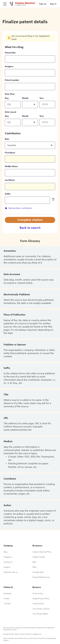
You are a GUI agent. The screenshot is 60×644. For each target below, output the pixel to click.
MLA (34, 567)
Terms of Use (38, 594)
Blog (5, 552)
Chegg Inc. (8, 557)
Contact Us (8, 562)
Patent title (10, 53)
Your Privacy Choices (41, 609)
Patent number (12, 80)
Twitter (6, 599)
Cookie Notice (38, 604)
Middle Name (11, 166)
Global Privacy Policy (41, 599)
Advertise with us (11, 572)
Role (7, 139)
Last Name (10, 180)
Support (7, 567)
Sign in (53, 4)
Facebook (8, 594)
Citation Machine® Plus (42, 552)
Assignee (9, 67)
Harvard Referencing (41, 577)
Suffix (8, 194)
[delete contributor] (53, 199)
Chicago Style (38, 572)
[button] (30, 104)
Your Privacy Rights (40, 614)
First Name (10, 153)
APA (34, 562)
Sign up (43, 4)
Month (25, 98)
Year (42, 98)
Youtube (7, 604)
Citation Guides (39, 557)
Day (7, 98)
